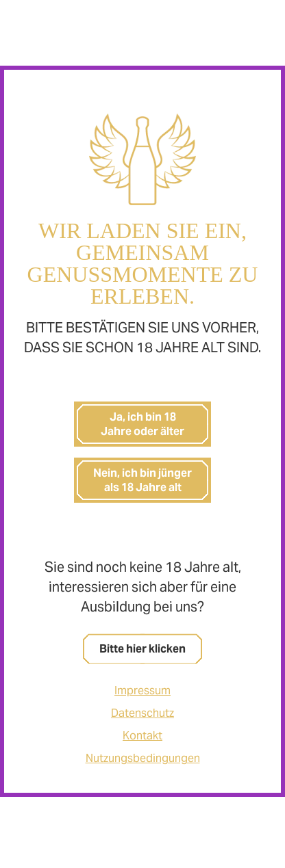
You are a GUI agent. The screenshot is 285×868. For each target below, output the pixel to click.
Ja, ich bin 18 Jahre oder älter (142, 424)
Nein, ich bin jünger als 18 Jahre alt (142, 480)
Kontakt (142, 736)
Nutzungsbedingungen (143, 758)
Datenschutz (142, 713)
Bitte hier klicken (142, 649)
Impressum (142, 691)
